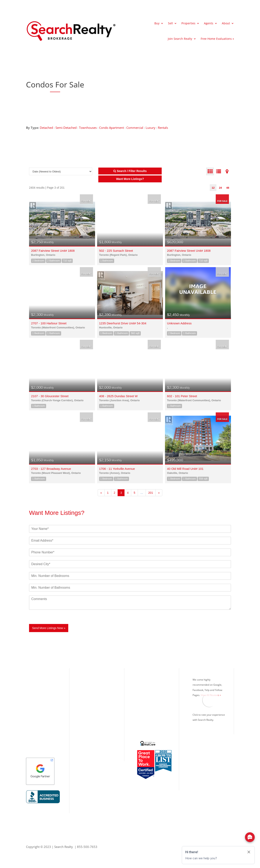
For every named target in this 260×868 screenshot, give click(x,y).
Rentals (163, 128)
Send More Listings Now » (49, 628)
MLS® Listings (146, 684)
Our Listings (34, 678)
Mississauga (34, 691)
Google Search (146, 724)
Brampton (33, 704)
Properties (188, 23)
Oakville (32, 698)
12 (213, 188)
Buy (157, 23)
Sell (170, 23)
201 (151, 493)
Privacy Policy (145, 718)
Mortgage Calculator (150, 691)
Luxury (151, 128)
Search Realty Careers (151, 704)
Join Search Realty (180, 39)
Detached (46, 128)
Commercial (135, 128)
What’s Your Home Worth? (154, 678)
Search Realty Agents (150, 698)
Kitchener (33, 731)
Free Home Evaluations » (217, 39)
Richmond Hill (36, 711)
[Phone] (130, 552)
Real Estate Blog (147, 711)
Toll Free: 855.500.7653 (98, 722)
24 (220, 188)
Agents (209, 23)
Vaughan (32, 718)
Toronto (32, 684)
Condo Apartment (112, 128)
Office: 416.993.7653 (96, 727)
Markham (33, 724)
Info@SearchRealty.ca (96, 740)
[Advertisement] (174, 85)
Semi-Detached (66, 128)
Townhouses (88, 128)
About (226, 23)
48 (228, 188)
